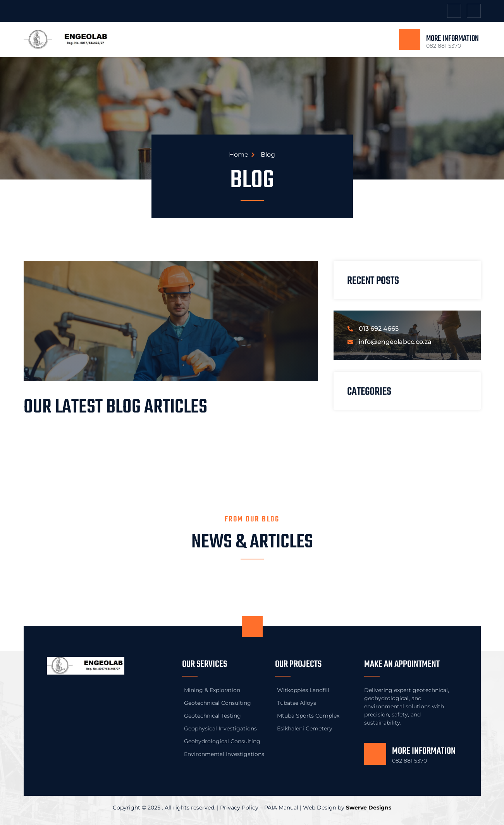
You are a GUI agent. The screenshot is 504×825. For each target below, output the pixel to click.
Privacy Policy (239, 808)
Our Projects (298, 664)
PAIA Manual (281, 808)
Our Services (205, 664)
